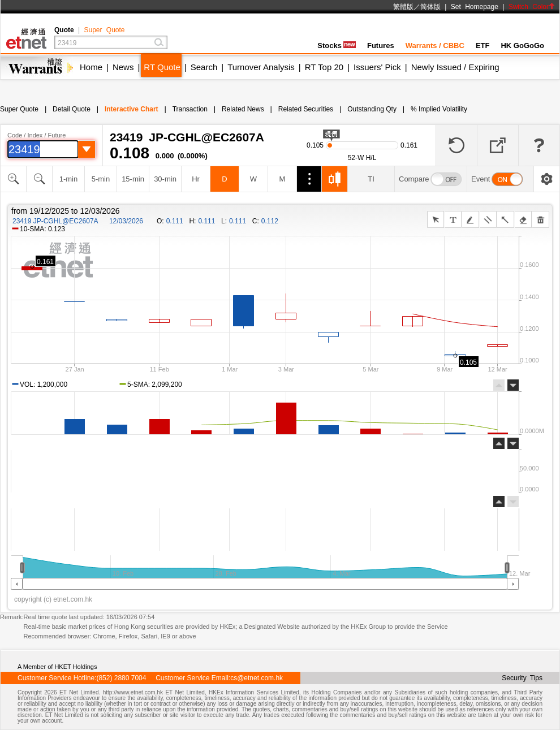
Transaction (190, 109)
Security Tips (522, 678)
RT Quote (162, 67)
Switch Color (532, 7)
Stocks (337, 46)
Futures (381, 46)
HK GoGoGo (522, 46)
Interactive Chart (132, 109)
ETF (483, 46)
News (123, 67)
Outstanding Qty (372, 109)
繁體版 (403, 7)
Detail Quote (72, 109)
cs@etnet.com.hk (257, 678)
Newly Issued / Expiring (455, 67)
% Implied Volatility (439, 109)
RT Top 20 (324, 67)
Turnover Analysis (261, 67)
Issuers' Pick (377, 67)
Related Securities (306, 109)
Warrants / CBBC (435, 46)
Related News (243, 109)
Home (91, 67)
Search (204, 67)
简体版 (430, 7)
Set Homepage (475, 7)
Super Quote (104, 30)
